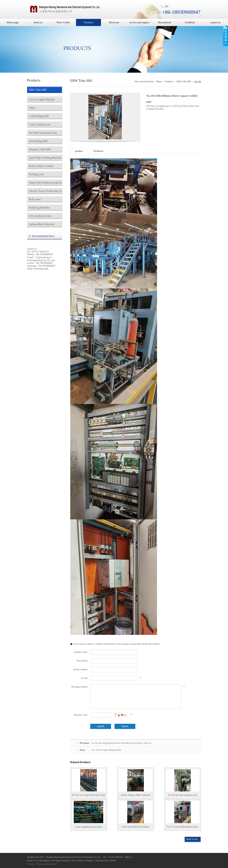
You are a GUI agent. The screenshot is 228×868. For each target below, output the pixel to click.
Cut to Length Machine (42, 99)
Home (159, 81)
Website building (43, 864)
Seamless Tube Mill (40, 149)
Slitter (32, 108)
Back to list (192, 839)
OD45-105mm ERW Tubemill (136, 795)
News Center (63, 22)
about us (38, 22)
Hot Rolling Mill (38, 141)
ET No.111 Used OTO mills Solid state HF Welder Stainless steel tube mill (89, 796)
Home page (13, 22)
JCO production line (40, 216)
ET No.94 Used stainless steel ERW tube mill (183, 796)
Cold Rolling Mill (39, 116)
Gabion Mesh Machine (42, 224)
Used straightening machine (88, 827)
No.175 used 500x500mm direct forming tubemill (183, 828)
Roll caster (35, 199)
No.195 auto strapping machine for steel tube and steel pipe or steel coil (121, 743)
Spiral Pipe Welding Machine (45, 158)
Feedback (190, 22)
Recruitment (165, 22)
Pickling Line (37, 174)
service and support (139, 22)
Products (89, 22)
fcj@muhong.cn (44, 257)
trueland (54, 864)
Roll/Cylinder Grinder (41, 166)
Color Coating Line (40, 124)
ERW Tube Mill (38, 90)
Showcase (114, 22)
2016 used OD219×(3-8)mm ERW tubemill (136, 828)
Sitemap (30, 864)
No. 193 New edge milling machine (106, 750)
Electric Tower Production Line (45, 191)
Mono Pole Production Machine (45, 183)
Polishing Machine (39, 208)
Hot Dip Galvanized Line (43, 133)
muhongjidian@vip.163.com (41, 260)
